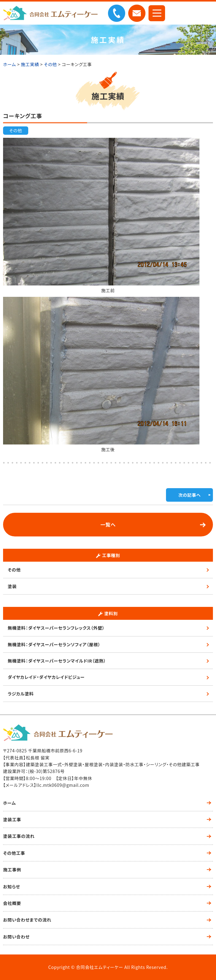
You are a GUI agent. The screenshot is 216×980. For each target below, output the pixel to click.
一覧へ (108, 524)
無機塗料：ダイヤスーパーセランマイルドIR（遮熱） (57, 661)
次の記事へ (189, 495)
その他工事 (14, 853)
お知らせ (12, 886)
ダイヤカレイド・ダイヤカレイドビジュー (46, 677)
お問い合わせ (16, 937)
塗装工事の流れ (19, 836)
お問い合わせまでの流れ (27, 920)
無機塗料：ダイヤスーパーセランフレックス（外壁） (56, 628)
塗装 (12, 586)
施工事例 (12, 870)
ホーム (10, 803)
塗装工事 (12, 819)
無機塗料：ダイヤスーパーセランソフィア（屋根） (54, 644)
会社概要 (12, 903)
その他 (16, 130)
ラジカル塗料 (21, 694)
